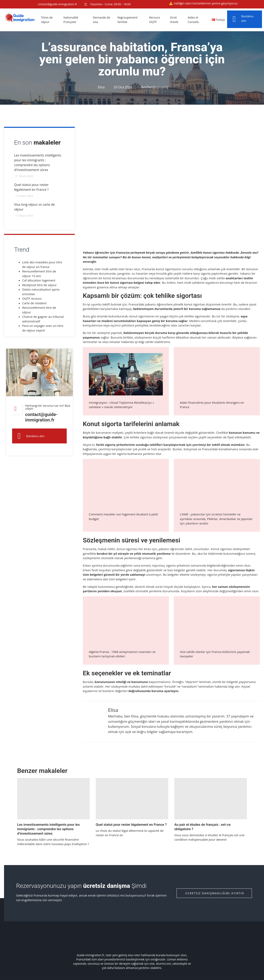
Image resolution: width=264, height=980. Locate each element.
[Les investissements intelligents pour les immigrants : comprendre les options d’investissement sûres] (53, 799)
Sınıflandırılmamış (155, 87)
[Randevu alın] (234, 19)
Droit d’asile (175, 20)
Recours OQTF (156, 20)
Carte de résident (34, 304)
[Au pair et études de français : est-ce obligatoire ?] (211, 799)
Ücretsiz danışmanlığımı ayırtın (215, 893)
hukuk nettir (107, 549)
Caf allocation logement (39, 281)
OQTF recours (32, 299)
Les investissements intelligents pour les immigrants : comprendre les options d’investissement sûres (48, 829)
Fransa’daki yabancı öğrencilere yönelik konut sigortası (167, 304)
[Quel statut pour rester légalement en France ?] (132, 799)
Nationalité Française (71, 20)
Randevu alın (35, 438)
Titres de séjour (47, 20)
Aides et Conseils (194, 20)
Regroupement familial (129, 20)
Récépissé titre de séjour (39, 286)
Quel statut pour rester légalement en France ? (131, 825)
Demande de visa (102, 20)
